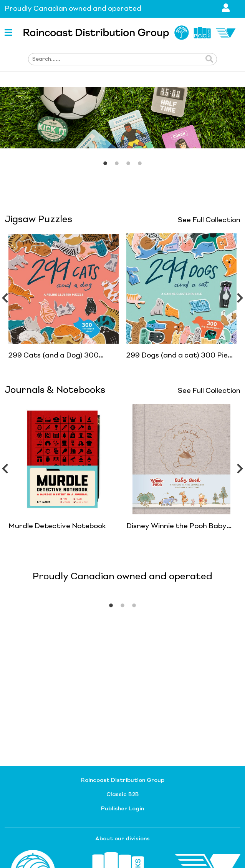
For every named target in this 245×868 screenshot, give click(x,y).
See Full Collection (209, 220)
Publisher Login (122, 809)
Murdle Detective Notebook (57, 526)
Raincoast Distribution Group (123, 780)
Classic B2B (122, 795)
